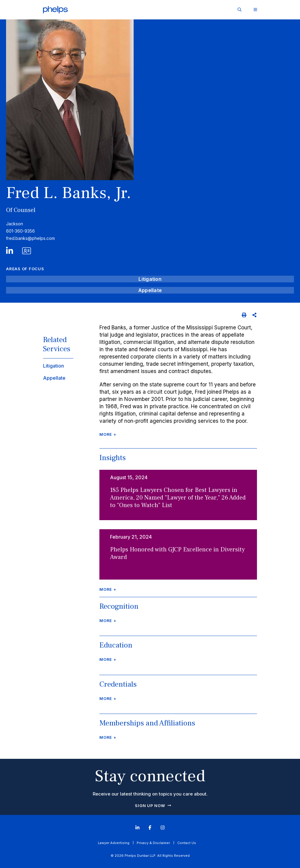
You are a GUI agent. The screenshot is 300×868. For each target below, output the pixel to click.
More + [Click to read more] (108, 434)
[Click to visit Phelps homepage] (55, 10)
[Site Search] (240, 9)
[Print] (244, 315)
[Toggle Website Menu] (255, 10)
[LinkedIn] (10, 252)
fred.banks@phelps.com (30, 238)
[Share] (255, 315)
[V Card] (21, 252)
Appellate (150, 290)
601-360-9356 (20, 231)
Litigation (150, 279)
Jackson (15, 224)
